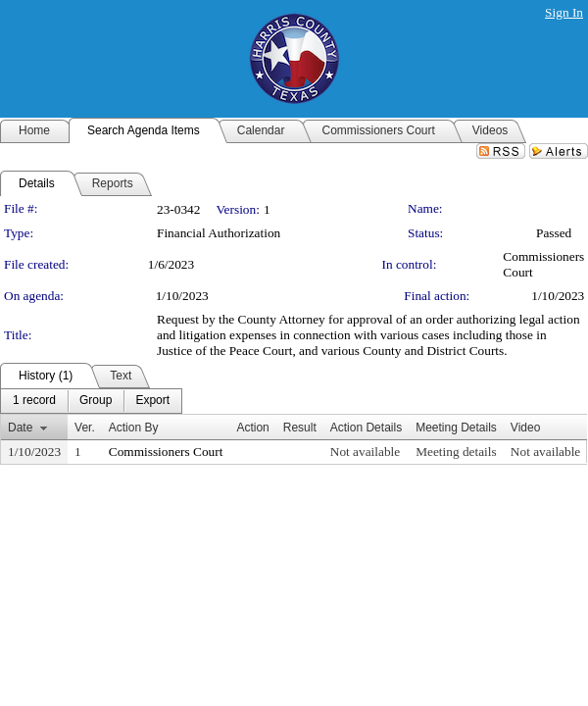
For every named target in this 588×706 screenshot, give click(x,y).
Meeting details (456, 452)
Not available (365, 452)
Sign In (564, 12)
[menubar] (91, 401)
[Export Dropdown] (152, 401)
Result (300, 428)
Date (20, 428)
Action (252, 428)
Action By (134, 428)
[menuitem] (34, 401)
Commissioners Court (166, 452)
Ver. (85, 428)
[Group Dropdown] (96, 401)
